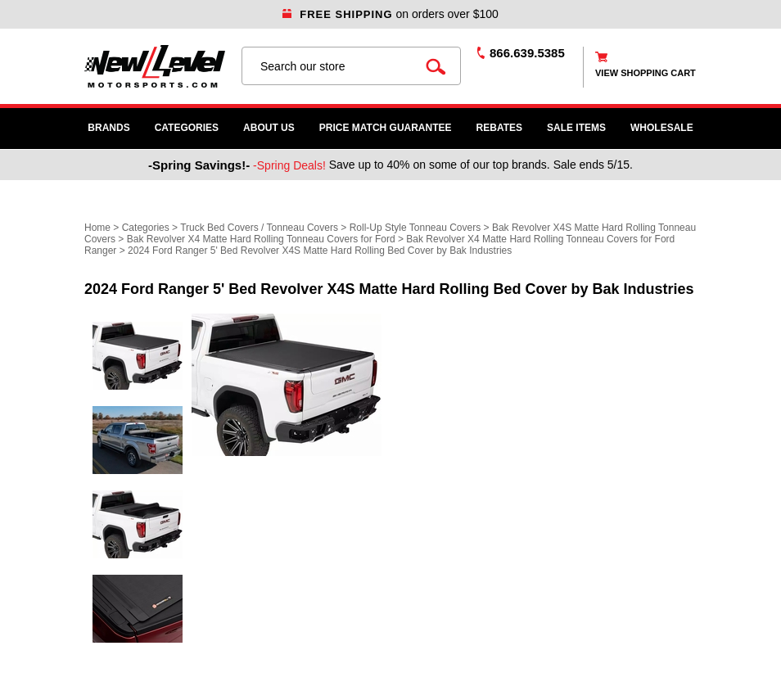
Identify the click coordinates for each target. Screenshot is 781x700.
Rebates (499, 128)
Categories (187, 128)
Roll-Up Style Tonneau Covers (415, 228)
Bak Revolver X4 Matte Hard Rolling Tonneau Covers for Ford (261, 239)
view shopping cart (646, 73)
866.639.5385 (527, 53)
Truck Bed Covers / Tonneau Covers (259, 228)
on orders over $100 (390, 14)
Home (97, 228)
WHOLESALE (662, 128)
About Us (269, 128)
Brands (108, 128)
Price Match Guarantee (386, 128)
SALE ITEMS (576, 128)
